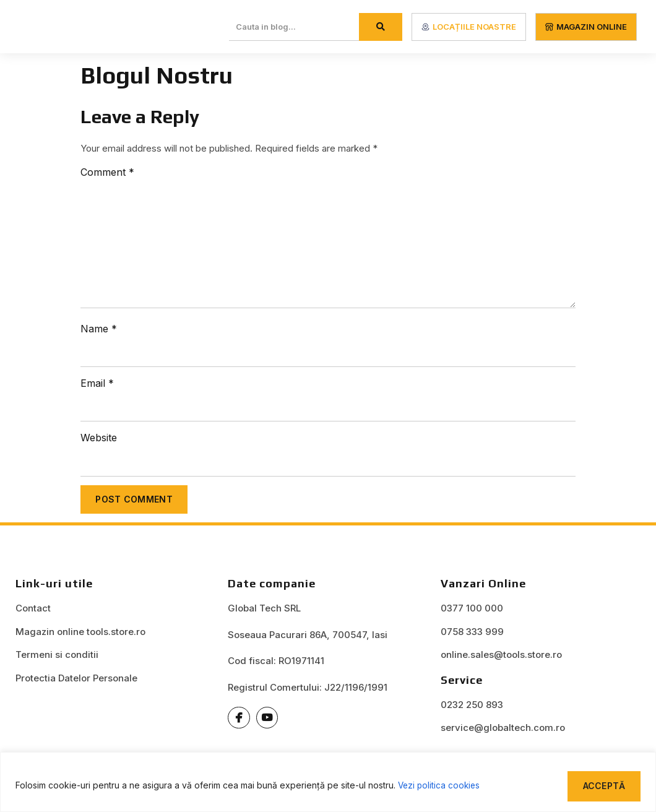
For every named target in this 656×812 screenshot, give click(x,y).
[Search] (381, 27)
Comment (107, 172)
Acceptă (602, 785)
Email (97, 383)
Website (99, 438)
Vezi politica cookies (440, 785)
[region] (328, 782)
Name (99, 329)
